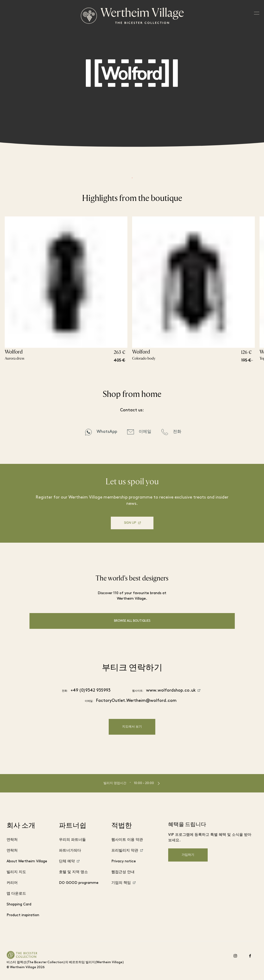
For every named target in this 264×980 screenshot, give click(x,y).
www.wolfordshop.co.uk (171, 691)
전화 (177, 432)
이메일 (145, 432)
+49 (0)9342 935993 (91, 691)
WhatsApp (107, 432)
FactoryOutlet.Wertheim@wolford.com (136, 701)
